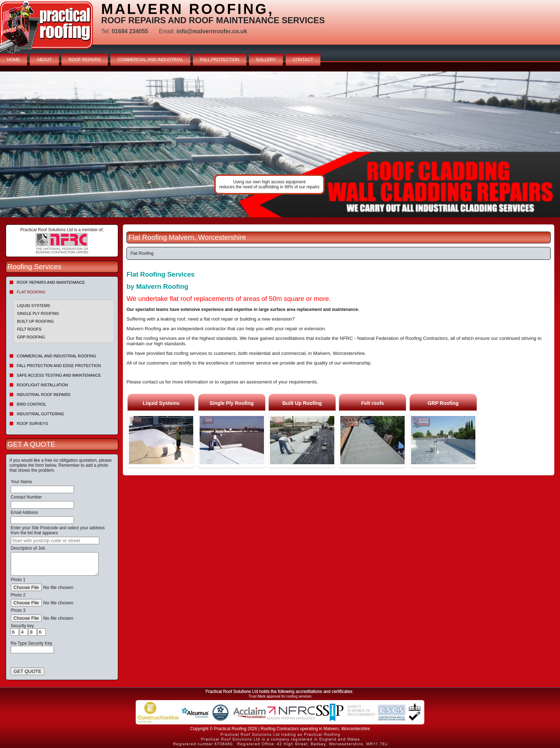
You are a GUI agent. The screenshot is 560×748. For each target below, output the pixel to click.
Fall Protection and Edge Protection (59, 366)
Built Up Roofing (36, 321)
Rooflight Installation (42, 385)
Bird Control (32, 404)
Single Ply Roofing (38, 313)
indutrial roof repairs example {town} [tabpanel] (280, 144)
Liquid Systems (34, 306)
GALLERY (266, 60)
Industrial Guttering (41, 414)
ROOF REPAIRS (85, 60)
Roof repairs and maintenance (51, 282)
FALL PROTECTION (220, 60)
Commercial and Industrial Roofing (56, 356)
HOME (14, 60)
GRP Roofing (31, 337)
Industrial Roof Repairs (44, 395)
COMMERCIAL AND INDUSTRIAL (150, 60)
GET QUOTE (27, 671)
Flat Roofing (31, 292)
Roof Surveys (32, 423)
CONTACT (303, 60)
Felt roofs (29, 329)
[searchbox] (55, 541)
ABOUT (44, 60)
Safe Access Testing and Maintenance (59, 375)
